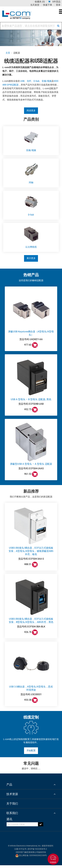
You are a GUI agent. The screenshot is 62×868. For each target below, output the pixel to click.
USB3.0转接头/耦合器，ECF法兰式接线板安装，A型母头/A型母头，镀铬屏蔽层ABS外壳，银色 (31, 551)
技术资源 (12, 794)
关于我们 (12, 804)
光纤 (29, 81)
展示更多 (31, 258)
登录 (58, 5)
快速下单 (48, 5)
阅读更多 (31, 111)
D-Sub (36, 81)
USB (22, 81)
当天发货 (35, 5)
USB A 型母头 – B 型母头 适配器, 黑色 (31, 399)
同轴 (31, 183)
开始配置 (31, 751)
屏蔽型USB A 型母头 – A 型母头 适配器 (31, 464)
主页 (8, 53)
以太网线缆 (31, 247)
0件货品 (54, 2)
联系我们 (12, 813)
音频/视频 (47, 81)
